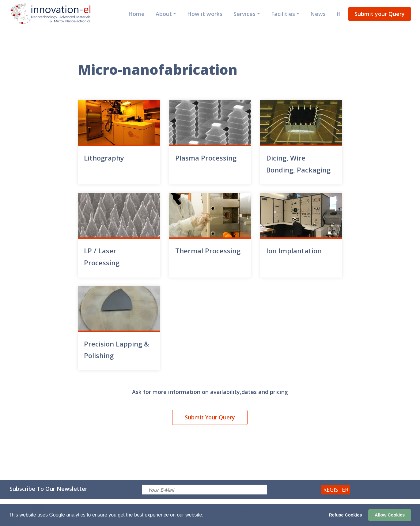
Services (244, 14)
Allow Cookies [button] (390, 515)
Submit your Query (380, 14)
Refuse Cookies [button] (346, 515)
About (164, 14)
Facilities (283, 14)
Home (136, 14)
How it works (205, 14)
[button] (206, 516)
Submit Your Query (210, 417)
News (318, 14)
